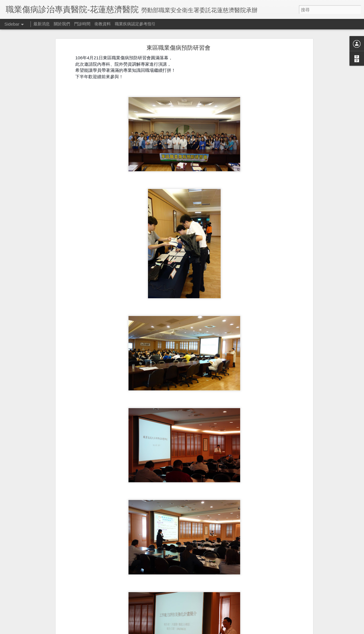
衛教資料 (103, 24)
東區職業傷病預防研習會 (179, 48)
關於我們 (62, 24)
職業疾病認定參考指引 (135, 24)
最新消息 (42, 24)
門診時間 (82, 24)
